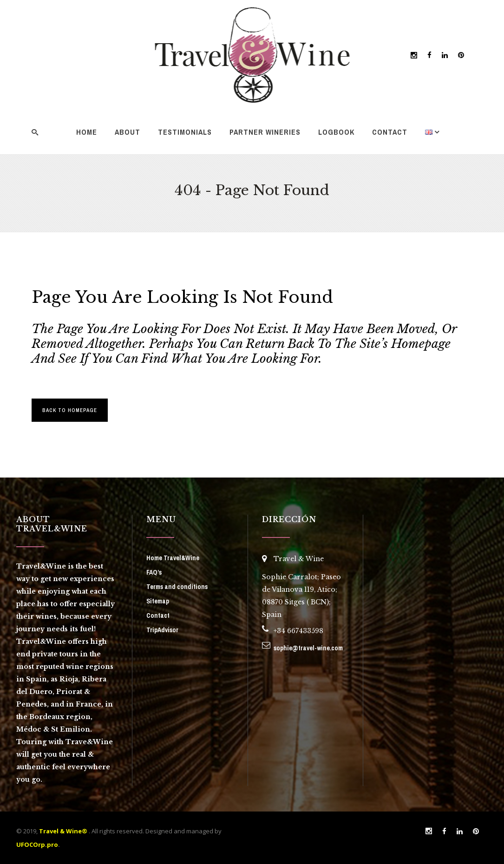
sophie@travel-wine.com (308, 648)
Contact (158, 615)
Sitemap (158, 601)
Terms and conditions (177, 587)
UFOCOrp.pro (37, 844)
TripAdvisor (162, 630)
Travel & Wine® (63, 831)
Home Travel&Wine (173, 558)
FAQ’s (154, 572)
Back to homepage (70, 410)
